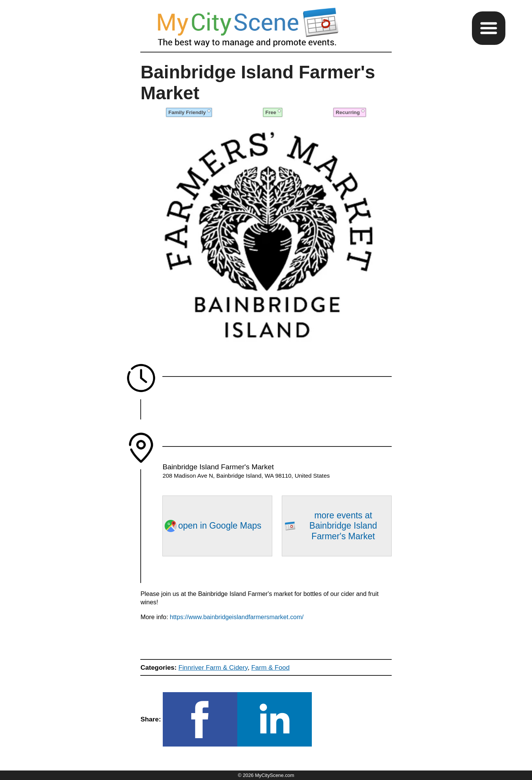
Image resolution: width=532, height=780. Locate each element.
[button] (489, 28)
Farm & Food (271, 667)
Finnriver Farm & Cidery (213, 667)
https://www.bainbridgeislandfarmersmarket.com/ (237, 617)
